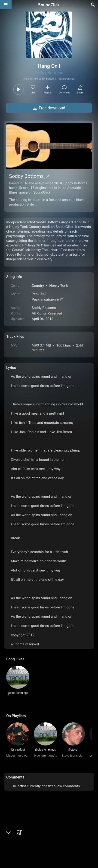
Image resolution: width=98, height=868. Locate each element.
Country (38, 286)
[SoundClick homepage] (49, 5)
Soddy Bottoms (49, 73)
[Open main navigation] (6, 5)
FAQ (26, 831)
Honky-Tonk (59, 286)
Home (13, 831)
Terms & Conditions (49, 831)
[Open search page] (93, 5)
